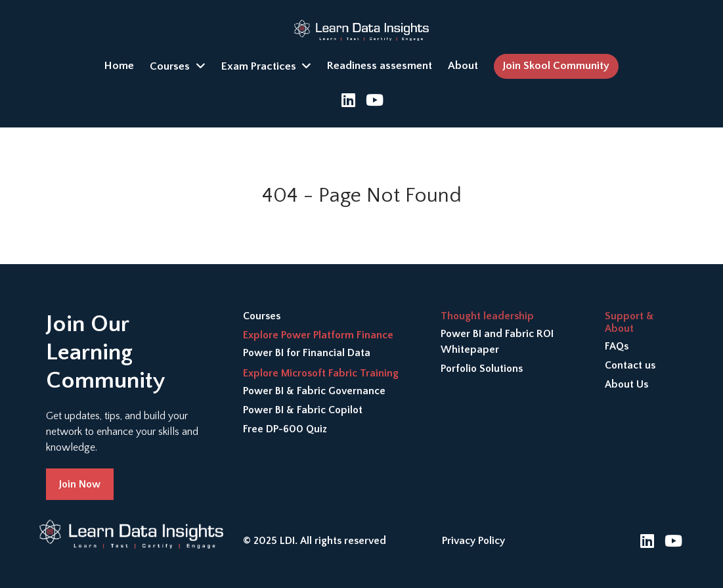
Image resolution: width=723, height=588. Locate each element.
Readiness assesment (380, 66)
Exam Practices (259, 66)
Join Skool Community (556, 66)
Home (119, 66)
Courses (170, 66)
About (463, 66)
